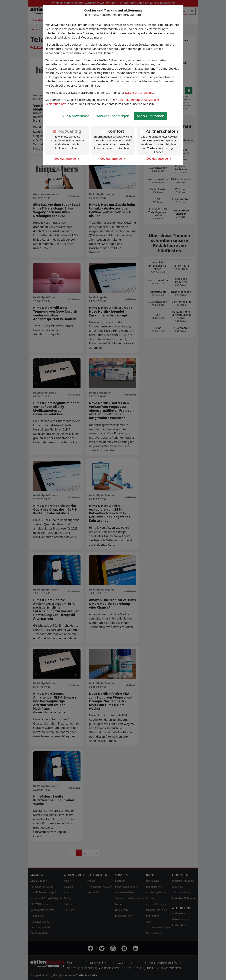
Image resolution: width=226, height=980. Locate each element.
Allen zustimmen (151, 116)
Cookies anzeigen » (67, 159)
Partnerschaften (162, 131)
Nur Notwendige (76, 116)
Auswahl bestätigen (113, 116)
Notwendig (70, 131)
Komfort (116, 131)
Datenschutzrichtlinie (139, 93)
